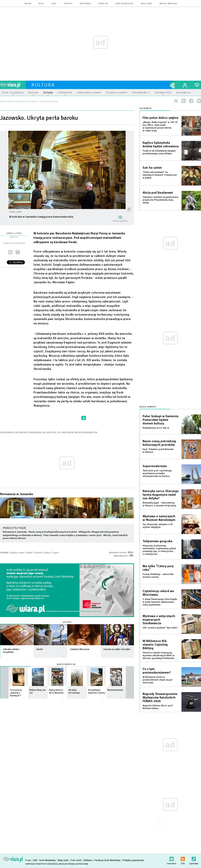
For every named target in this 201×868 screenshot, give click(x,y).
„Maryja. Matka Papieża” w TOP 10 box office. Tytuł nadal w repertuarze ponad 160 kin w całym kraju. (160, 126)
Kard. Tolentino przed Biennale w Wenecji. (158, 451)
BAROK (10, 433)
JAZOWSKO (21, 433)
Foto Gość (76, 860)
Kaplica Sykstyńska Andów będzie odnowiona (161, 145)
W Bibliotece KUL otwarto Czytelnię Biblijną (155, 645)
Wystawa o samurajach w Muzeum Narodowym (159, 518)
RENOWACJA (90, 433)
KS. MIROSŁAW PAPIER (70, 433)
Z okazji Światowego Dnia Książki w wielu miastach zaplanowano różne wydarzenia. (160, 602)
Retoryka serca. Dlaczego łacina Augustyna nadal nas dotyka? (161, 495)
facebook (191, 101)
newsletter (171, 858)
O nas (28, 860)
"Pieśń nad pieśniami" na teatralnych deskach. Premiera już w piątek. (160, 175)
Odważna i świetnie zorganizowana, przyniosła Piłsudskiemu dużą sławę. (161, 200)
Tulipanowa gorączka (157, 541)
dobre (47, 553)
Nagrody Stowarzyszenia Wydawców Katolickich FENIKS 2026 (160, 698)
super (56, 553)
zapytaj (68, 4)
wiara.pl (13, 85)
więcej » (29, 654)
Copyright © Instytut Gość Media (41, 864)
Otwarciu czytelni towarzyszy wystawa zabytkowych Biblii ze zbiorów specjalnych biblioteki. (159, 655)
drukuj (18, 252)
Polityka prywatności (133, 860)
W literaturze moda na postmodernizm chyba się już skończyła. (157, 680)
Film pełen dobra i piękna (160, 118)
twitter (199, 101)
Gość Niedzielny (125, 4)
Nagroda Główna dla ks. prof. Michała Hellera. (158, 707)
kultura (43, 85)
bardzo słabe (17, 553)
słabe (29, 553)
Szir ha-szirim (152, 168)
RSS (183, 858)
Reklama (88, 860)
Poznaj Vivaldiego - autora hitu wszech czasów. (158, 576)
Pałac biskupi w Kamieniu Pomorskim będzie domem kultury (161, 420)
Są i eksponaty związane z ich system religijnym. (158, 526)
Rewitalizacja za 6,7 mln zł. (156, 428)
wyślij (10, 252)
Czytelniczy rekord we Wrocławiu (158, 593)
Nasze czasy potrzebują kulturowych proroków (53, 532)
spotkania (85, 4)
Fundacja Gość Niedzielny (107, 860)
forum (28, 4)
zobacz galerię (120, 221)
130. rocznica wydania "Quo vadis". (161, 628)
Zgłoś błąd (194, 858)
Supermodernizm (155, 466)
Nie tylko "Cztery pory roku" (158, 568)
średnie (38, 553)
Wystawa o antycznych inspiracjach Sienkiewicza (159, 620)
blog (41, 4)
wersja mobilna (168, 4)
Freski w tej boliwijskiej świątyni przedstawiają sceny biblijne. (159, 152)
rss (184, 101)
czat (54, 4)
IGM (35, 860)
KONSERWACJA (37, 433)
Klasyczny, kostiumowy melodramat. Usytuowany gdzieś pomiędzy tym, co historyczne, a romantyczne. (159, 550)
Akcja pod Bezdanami (158, 193)
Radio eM (103, 4)
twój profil (185, 85)
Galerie (67, 622)
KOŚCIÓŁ (51, 433)
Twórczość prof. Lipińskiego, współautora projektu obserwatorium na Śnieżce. (157, 473)
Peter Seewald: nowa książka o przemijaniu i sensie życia (72, 535)
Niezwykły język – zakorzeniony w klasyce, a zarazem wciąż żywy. (160, 504)
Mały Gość (146, 4)
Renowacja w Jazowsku (17, 494)
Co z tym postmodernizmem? (157, 671)
